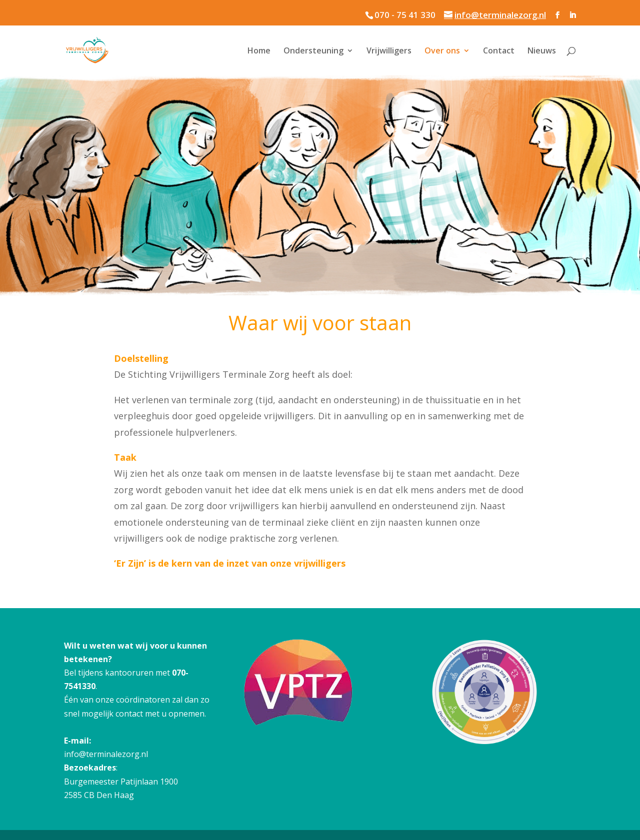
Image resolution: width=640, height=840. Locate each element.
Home (259, 51)
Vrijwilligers (389, 51)
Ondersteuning (313, 51)
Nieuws (542, 51)
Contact (499, 51)
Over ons (442, 51)
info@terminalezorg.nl (106, 754)
